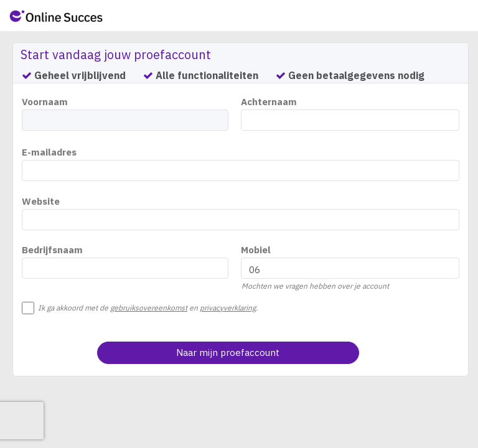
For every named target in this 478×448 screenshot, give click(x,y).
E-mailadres (49, 152)
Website (41, 201)
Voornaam (45, 102)
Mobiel (256, 250)
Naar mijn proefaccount (228, 352)
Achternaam (269, 102)
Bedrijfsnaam (52, 250)
